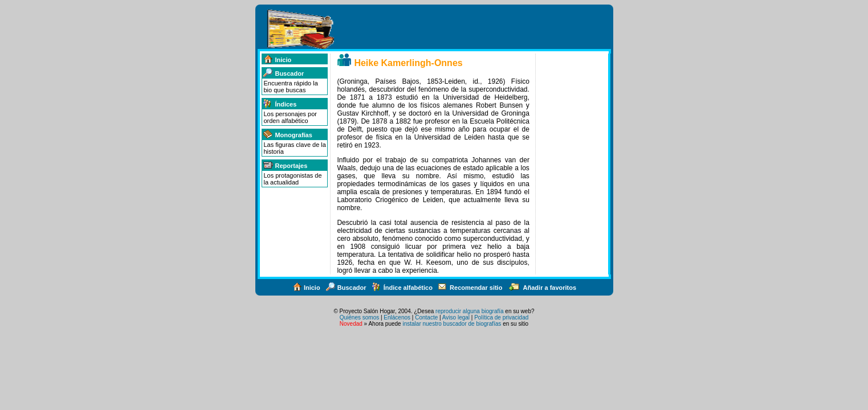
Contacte (426, 317)
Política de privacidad (501, 317)
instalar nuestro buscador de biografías (452, 324)
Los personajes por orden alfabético (290, 117)
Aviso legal (456, 317)
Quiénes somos (359, 317)
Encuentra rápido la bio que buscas (290, 87)
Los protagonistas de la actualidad (292, 179)
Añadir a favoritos (542, 288)
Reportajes (285, 166)
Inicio (277, 60)
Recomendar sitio (470, 288)
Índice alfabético (402, 288)
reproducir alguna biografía (470, 311)
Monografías (287, 135)
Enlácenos (397, 317)
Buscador (283, 73)
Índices (280, 104)
